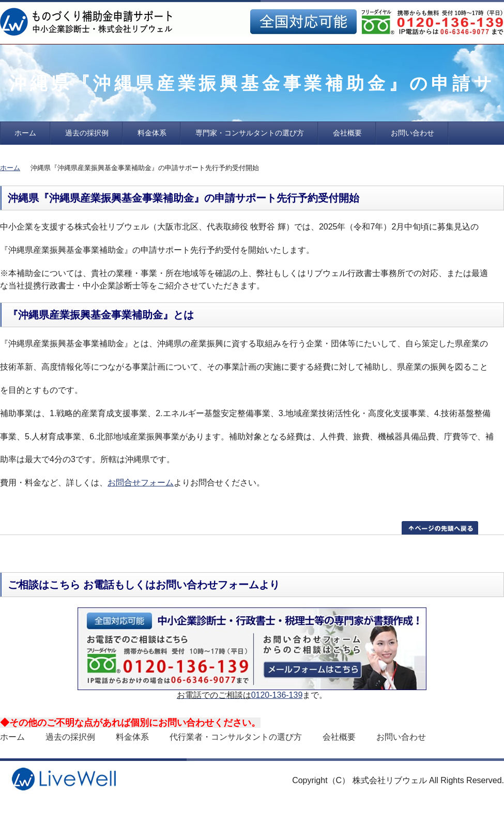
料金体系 (152, 133)
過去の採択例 (87, 133)
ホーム (25, 133)
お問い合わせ (413, 133)
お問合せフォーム (141, 483)
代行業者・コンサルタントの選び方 (236, 737)
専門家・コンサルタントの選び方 (250, 133)
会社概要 (347, 133)
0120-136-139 (277, 695)
